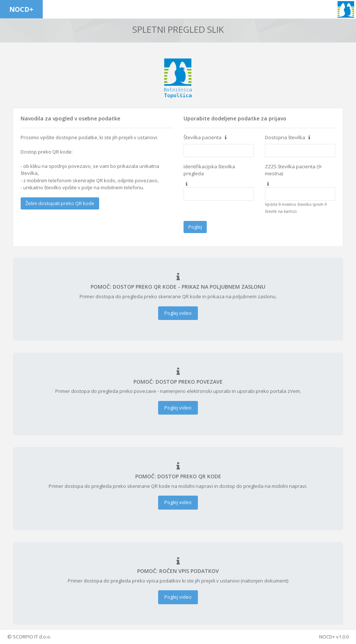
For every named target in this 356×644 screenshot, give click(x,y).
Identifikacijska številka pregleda (209, 170)
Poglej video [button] (178, 313)
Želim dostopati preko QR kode (60, 203)
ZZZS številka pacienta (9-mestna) (294, 170)
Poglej (195, 227)
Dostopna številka (285, 137)
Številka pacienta (203, 137)
